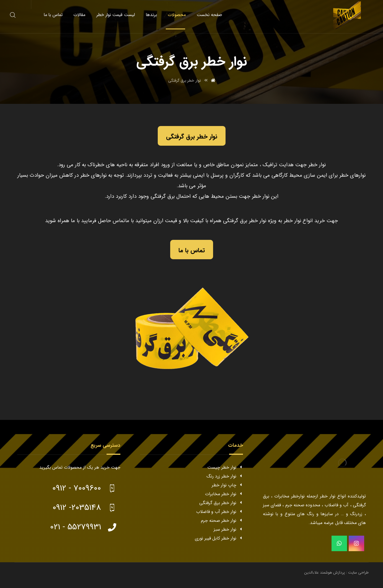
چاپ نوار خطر (227, 485)
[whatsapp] (339, 543)
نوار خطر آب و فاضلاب (220, 512)
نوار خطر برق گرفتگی (221, 503)
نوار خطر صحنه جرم (222, 521)
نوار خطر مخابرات (224, 494)
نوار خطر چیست (225, 467)
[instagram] (356, 543)
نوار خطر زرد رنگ (225, 476)
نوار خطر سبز (228, 529)
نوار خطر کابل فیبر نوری (219, 538)
